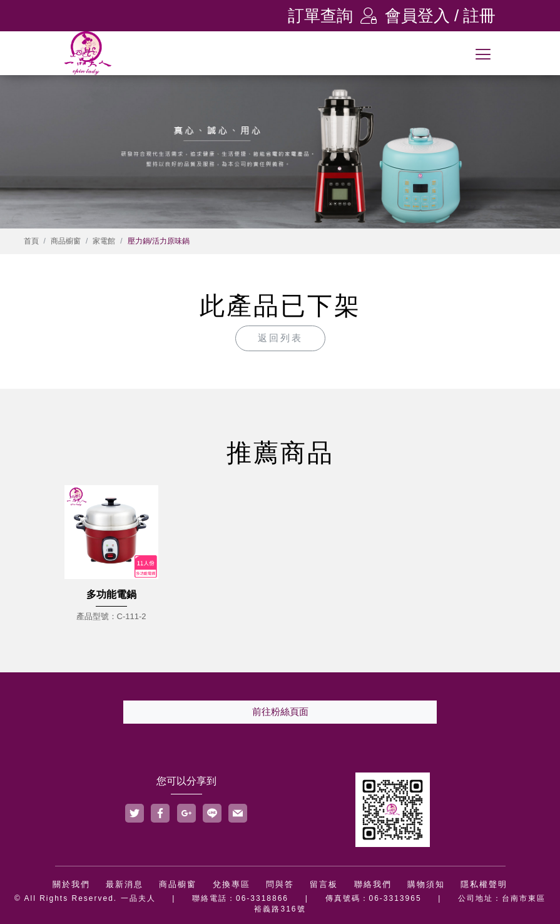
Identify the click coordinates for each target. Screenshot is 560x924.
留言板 (324, 884)
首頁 (31, 241)
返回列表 (280, 338)
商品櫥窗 (66, 241)
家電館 (104, 241)
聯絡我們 (373, 884)
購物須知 (426, 884)
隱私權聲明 (484, 884)
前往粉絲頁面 (280, 711)
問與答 (280, 884)
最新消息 (125, 884)
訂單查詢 (320, 16)
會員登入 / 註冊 (428, 16)
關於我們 (71, 884)
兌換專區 (232, 884)
